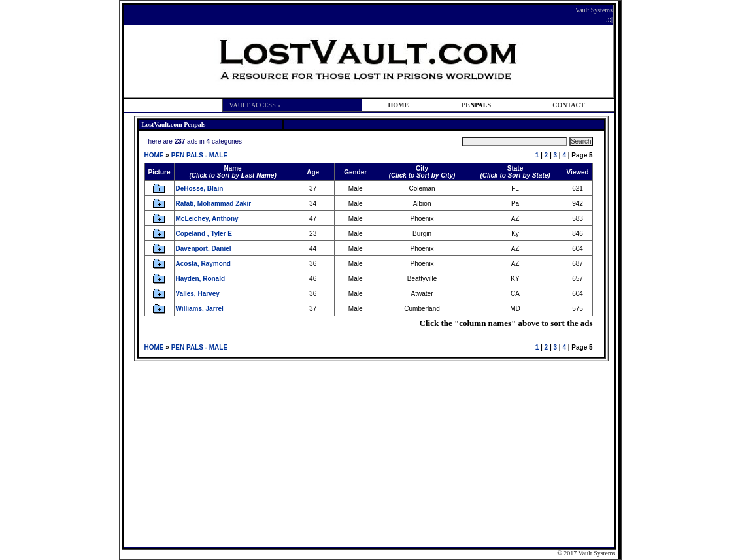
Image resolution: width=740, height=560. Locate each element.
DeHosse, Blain (200, 189)
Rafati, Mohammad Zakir (214, 204)
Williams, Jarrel (200, 309)
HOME (398, 105)
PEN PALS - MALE (199, 155)
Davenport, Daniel (204, 249)
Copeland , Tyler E (204, 234)
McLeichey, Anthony (207, 219)
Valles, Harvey (198, 294)
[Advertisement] (371, 453)
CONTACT (568, 105)
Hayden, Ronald (201, 279)
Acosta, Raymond (203, 264)
